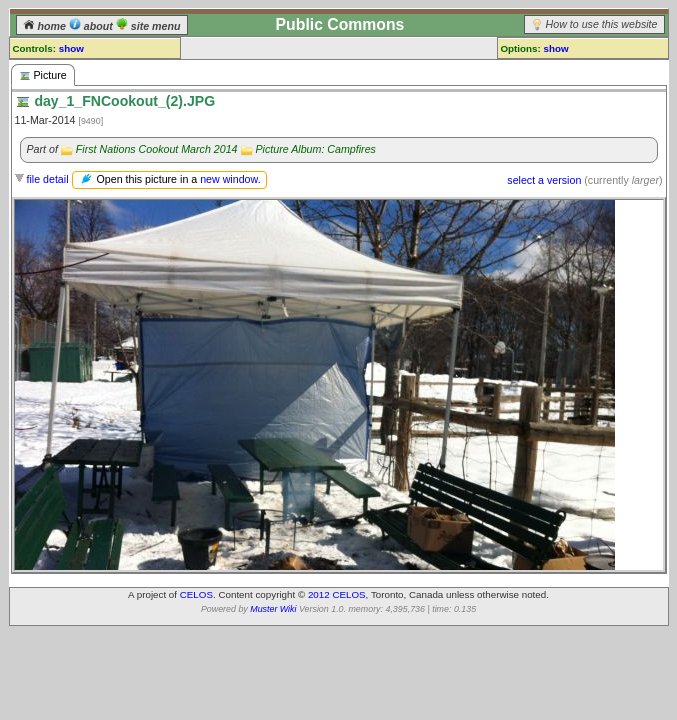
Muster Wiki (273, 609)
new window (228, 179)
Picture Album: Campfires (315, 149)
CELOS (196, 594)
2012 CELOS (337, 594)
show (71, 48)
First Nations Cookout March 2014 (157, 149)
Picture (43, 75)
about (92, 26)
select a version (544, 180)
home (46, 26)
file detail (47, 179)
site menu (148, 26)
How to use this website (602, 24)
